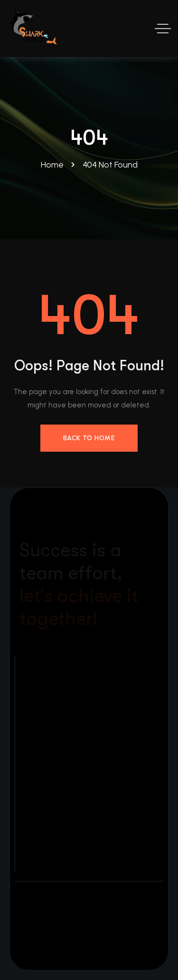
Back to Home (89, 438)
